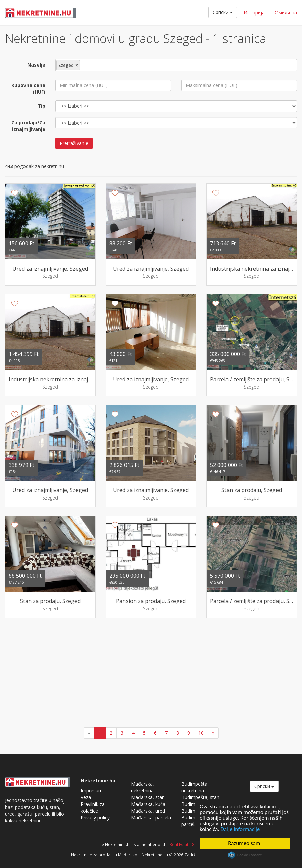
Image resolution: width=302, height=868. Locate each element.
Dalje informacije (240, 829)
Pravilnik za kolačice (93, 807)
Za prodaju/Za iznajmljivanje (28, 126)
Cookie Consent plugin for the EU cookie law (245, 855)
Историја (254, 13)
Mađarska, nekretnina (142, 787)
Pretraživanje (74, 143)
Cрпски (223, 12)
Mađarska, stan (148, 797)
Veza (86, 797)
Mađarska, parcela (151, 817)
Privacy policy (95, 817)
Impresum (92, 791)
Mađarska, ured (148, 811)
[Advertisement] (151, 674)
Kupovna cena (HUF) (28, 89)
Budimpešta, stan (200, 797)
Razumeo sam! (245, 843)
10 (201, 733)
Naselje (36, 65)
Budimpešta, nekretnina (195, 787)
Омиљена (286, 13)
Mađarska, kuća (148, 804)
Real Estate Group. (187, 844)
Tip (41, 106)
